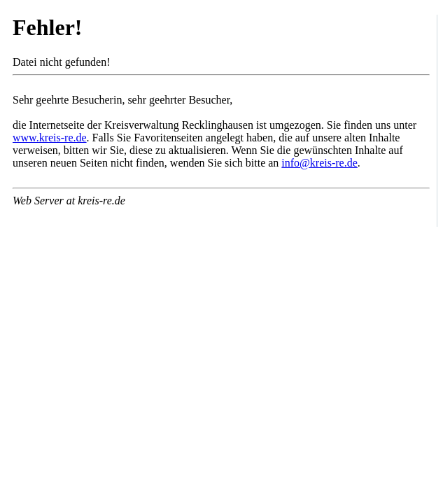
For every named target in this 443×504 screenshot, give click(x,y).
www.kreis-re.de (50, 138)
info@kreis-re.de (319, 163)
